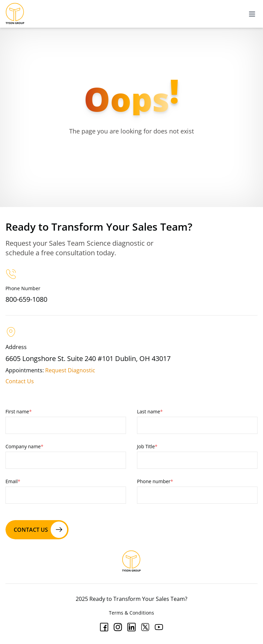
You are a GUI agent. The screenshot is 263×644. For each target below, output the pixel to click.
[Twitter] (145, 627)
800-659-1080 (26, 299)
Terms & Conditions (131, 613)
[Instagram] (118, 627)
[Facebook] (104, 627)
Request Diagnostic (70, 370)
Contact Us (20, 381)
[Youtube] (159, 627)
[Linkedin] (131, 627)
